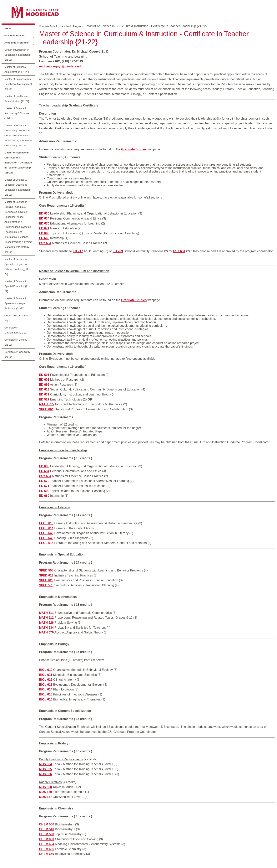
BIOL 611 (46, 675)
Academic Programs (17, 43)
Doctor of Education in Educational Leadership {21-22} (18, 55)
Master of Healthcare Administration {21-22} (17, 99)
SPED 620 (46, 580)
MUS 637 (45, 797)
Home (8, 28)
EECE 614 (46, 528)
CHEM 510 (47, 829)
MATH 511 (46, 613)
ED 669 (44, 238)
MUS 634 (45, 764)
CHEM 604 (47, 844)
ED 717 (78, 251)
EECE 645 (46, 533)
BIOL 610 (46, 670)
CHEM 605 (47, 849)
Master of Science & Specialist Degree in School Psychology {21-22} (18, 267)
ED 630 (44, 213)
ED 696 (44, 385)
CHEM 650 (47, 854)
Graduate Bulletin (15, 36)
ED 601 (44, 375)
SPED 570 (46, 585)
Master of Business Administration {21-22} (17, 69)
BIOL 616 (46, 699)
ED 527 (44, 399)
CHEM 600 (47, 839)
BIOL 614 (46, 689)
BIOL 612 (46, 680)
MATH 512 (46, 618)
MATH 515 (46, 404)
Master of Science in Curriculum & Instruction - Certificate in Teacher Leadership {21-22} (18, 163)
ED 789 (118, 251)
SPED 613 (46, 575)
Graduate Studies (134, 300)
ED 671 (44, 228)
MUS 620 (45, 792)
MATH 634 (46, 628)
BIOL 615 (46, 694)
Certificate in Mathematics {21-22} (16, 330)
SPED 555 (46, 570)
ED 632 (44, 394)
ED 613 (44, 389)
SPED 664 (46, 409)
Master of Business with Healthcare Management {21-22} (18, 84)
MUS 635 (45, 769)
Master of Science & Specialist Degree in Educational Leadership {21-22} (18, 187)
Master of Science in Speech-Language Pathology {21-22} (16, 303)
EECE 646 (46, 538)
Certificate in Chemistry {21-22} (17, 354)
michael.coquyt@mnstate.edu (61, 66)
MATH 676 (46, 632)
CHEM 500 (47, 824)
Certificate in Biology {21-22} (16, 342)
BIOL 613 (46, 685)
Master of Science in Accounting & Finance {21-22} (17, 113)
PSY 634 (45, 243)
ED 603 (44, 380)
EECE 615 (46, 543)
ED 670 (44, 223)
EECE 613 (46, 523)
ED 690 (44, 233)
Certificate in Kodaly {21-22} (18, 318)
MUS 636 (45, 774)
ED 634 (44, 218)
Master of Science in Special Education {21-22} (17, 286)
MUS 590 (45, 787)
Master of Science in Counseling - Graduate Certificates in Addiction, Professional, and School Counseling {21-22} (18, 135)
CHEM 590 (47, 834)
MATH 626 (46, 623)
